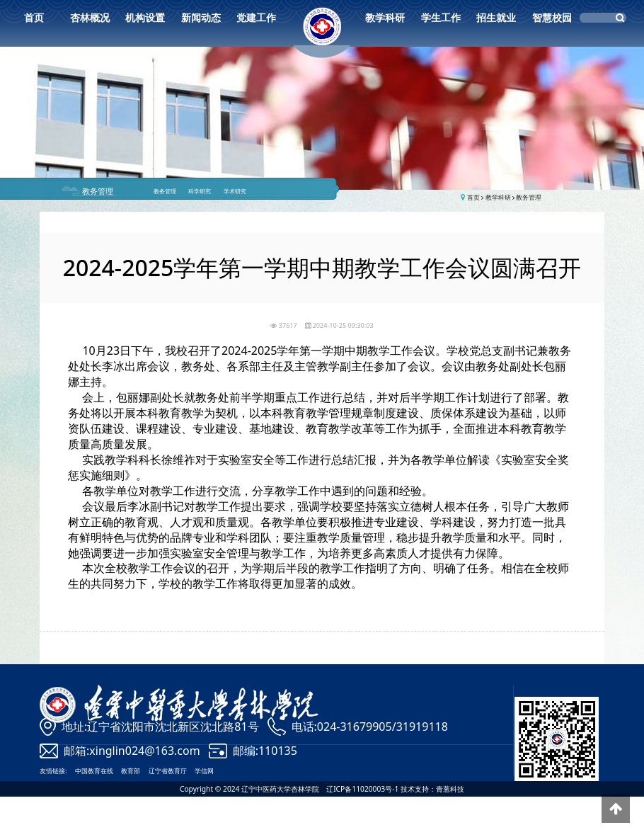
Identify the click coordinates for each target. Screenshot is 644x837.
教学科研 (385, 17)
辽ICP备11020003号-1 (363, 789)
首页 (34, 17)
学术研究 (235, 191)
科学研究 (200, 191)
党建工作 (256, 17)
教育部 (131, 771)
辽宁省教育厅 (168, 771)
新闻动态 (201, 17)
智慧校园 (552, 17)
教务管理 (98, 191)
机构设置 (145, 17)
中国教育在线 (94, 771)
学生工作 (441, 17)
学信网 (204, 771)
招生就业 (496, 17)
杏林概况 (90, 17)
